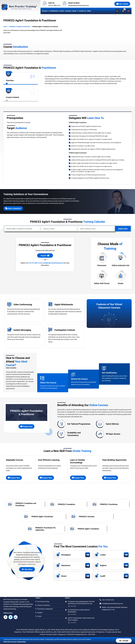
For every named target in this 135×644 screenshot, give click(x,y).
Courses (45, 11)
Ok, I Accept (124, 641)
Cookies (39, 613)
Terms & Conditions (43, 605)
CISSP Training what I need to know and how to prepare (81, 619)
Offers (89, 11)
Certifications (54, 11)
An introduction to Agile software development (79, 611)
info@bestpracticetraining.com (78, 5)
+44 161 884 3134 (54, 5)
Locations (68, 11)
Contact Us (82, 11)
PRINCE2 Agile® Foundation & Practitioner (45, 27)
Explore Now (123, 229)
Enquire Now (26, 426)
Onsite (61, 11)
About (75, 11)
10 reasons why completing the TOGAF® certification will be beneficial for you (81, 602)
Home (5, 27)
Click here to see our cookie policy (15, 642)
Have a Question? (13, 208)
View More (27, 569)
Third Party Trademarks (44, 609)
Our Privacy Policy (42, 601)
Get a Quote (126, 4)
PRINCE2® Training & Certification (20, 27)
